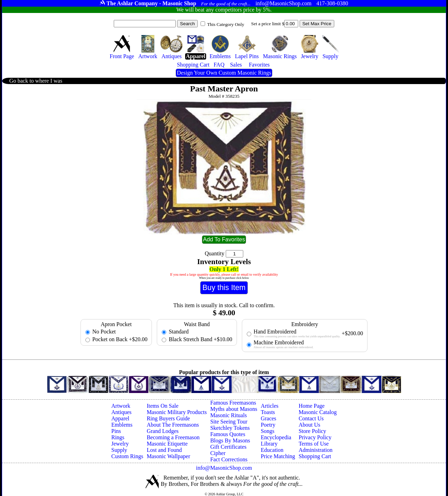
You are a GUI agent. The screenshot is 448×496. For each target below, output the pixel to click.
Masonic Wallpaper (168, 456)
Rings (118, 437)
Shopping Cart (315, 456)
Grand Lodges (163, 431)
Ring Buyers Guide (168, 418)
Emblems (122, 425)
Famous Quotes (228, 434)
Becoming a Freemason (173, 437)
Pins (116, 431)
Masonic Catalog (318, 412)
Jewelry (120, 444)
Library (269, 444)
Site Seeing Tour (229, 422)
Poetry (268, 425)
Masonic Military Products (177, 412)
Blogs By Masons (230, 440)
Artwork (121, 406)
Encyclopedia (276, 437)
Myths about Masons (234, 409)
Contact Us (311, 418)
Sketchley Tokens (230, 428)
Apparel (120, 418)
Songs (268, 431)
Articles (270, 406)
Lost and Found (164, 450)
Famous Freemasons (233, 403)
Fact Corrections (229, 459)
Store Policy (312, 431)
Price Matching (278, 456)
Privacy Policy (315, 437)
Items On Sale (163, 406)
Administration (316, 450)
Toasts (268, 412)
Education (272, 450)
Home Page (311, 406)
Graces (268, 418)
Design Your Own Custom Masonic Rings (224, 73)
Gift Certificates (229, 447)
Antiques (121, 412)
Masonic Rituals (229, 415)
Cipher (218, 453)
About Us (309, 425)
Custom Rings (127, 456)
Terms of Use (314, 444)
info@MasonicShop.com (224, 468)
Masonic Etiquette (167, 444)
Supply (119, 450)
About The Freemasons (173, 425)
